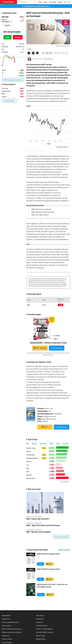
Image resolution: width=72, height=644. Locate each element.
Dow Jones (43, 443)
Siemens (29, 461)
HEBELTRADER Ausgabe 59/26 (48, 554)
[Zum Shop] (40, 2)
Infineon (29, 451)
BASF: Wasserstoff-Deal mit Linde (43, 212)
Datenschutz (7, 626)
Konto (45, 355)
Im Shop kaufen (57, 348)
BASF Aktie (5, 17)
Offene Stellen (7, 639)
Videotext (6, 636)
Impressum (6, 619)
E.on (28, 465)
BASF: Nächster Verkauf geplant (39, 532)
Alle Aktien (40, 615)
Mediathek (40, 619)
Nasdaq (34, 443)
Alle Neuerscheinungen (64, 550)
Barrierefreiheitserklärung (12, 629)
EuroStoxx (66, 443)
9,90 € (40, 564)
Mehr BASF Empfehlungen (61, 537)
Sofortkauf (40, 348)
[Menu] (70, 2)
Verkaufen (18, 37)
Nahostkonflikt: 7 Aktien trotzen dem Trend (48, 343)
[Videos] (60, 2)
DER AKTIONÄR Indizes (44, 632)
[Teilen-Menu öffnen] (29, 53)
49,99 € (41, 595)
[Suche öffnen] (22, 2)
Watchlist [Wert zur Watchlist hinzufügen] (7, 25)
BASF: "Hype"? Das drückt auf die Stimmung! (43, 525)
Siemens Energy (31, 448)
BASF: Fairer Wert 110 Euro (40, 215)
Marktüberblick (42, 626)
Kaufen (7, 37)
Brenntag (29, 475)
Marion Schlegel (48, 59)
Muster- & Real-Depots (44, 629)
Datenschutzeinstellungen (12, 632)
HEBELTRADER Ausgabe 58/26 (48, 569)
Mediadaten (6, 615)
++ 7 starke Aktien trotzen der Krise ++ (36, 6)
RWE (28, 468)
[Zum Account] (46, 2)
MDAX (51, 443)
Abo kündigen (7, 642)
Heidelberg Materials (32, 458)
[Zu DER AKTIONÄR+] (53, 2)
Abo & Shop (40, 636)
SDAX (58, 443)
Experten (39, 622)
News (44, 448)
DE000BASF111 (7, 21)
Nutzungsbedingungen (10, 622)
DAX (27, 443)
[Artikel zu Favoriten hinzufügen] (37, 53)
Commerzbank (30, 455)
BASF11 (5, 19)
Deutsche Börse (31, 478)
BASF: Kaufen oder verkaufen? (38, 519)
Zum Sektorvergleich (9, 101)
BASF (30, 49)
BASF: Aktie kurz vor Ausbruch (41, 209)
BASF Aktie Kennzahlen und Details (13, 80)
